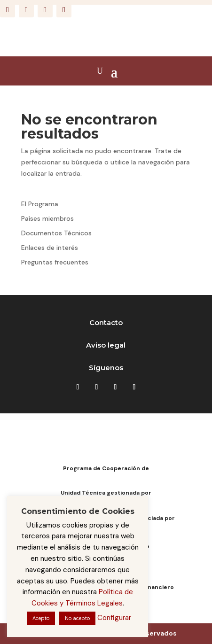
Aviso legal (106, 345)
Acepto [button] (41, 618)
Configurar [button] (114, 618)
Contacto (106, 322)
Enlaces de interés (50, 248)
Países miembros (47, 218)
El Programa (40, 204)
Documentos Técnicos (56, 233)
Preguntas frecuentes (55, 262)
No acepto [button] (77, 618)
